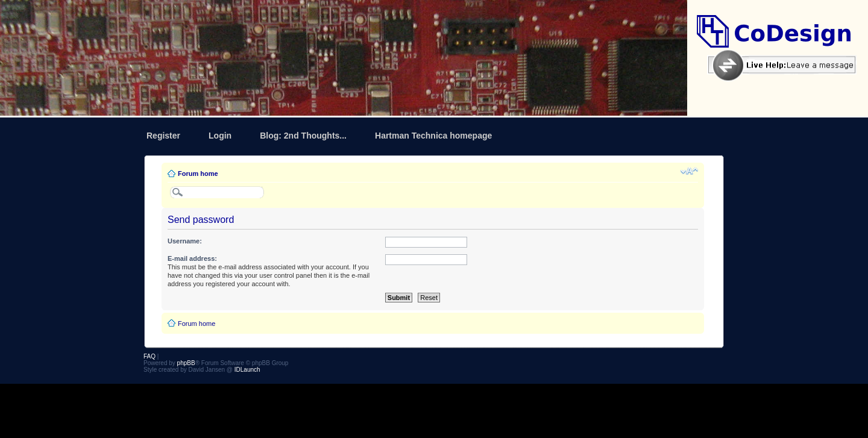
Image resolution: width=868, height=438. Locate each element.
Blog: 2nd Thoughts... (303, 136)
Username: (185, 241)
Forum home (198, 174)
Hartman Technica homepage (433, 136)
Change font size (689, 171)
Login (220, 136)
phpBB (186, 363)
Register (163, 136)
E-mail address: (192, 258)
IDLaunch (247, 370)
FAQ (149, 356)
